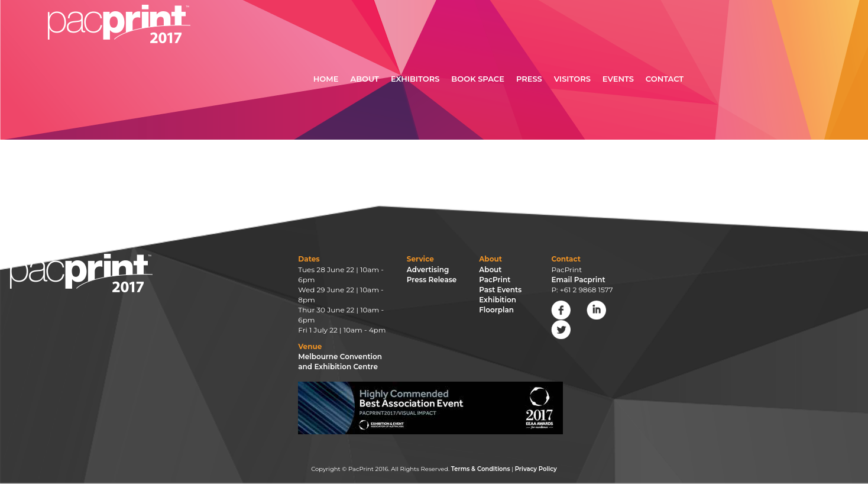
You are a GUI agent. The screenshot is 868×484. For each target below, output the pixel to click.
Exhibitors (415, 79)
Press (529, 79)
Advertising (428, 270)
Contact (665, 79)
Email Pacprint (578, 280)
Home (326, 79)
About (365, 79)
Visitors (572, 79)
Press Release (432, 280)
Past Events (500, 290)
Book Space (478, 79)
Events (618, 79)
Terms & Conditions (481, 469)
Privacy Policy (536, 469)
